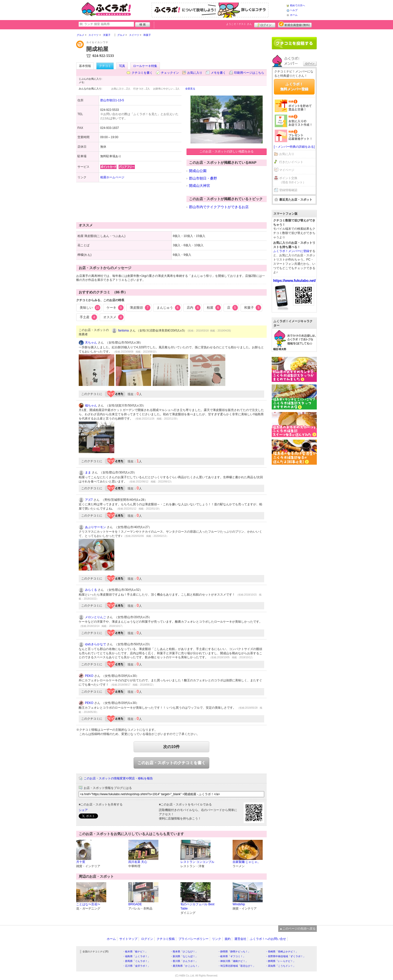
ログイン (265, 24)
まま (88, 472)
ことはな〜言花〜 (88, 904)
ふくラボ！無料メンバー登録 (294, 87)
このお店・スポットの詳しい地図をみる (227, 151)
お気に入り (195, 73)
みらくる (91, 590)
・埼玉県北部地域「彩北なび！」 (237, 966)
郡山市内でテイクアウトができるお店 (219, 207)
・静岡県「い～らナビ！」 (280, 961)
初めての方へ (298, 5)
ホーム (294, 15)
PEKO (89, 676)
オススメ (114, 317)
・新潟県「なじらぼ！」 (184, 956)
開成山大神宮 (200, 186)
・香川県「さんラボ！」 (184, 961)
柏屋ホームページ (112, 177)
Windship (239, 904)
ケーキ (115, 308)
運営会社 (240, 939)
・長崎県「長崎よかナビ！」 (282, 952)
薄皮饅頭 (140, 308)
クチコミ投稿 (166, 939)
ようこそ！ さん (239, 24)
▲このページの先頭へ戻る (298, 929)
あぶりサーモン (95, 527)
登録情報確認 (288, 190)
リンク (217, 939)
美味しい (90, 308)
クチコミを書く (142, 73)
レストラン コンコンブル (197, 862)
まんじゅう (169, 308)
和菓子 (253, 308)
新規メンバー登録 (295, 24)
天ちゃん (91, 343)
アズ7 (89, 500)
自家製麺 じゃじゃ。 (247, 862)
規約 (228, 939)
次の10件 (171, 747)
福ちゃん (91, 405)
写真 (122, 66)
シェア (83, 810)
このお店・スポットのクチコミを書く (171, 763)
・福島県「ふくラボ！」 (136, 956)
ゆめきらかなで (95, 644)
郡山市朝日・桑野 (203, 178)
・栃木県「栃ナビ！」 (135, 952)
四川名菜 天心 (138, 862)
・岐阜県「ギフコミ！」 (232, 956)
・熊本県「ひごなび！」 (184, 952)
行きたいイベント (291, 162)
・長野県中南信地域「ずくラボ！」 (285, 956)
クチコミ (105, 66)
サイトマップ (128, 939)
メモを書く (218, 73)
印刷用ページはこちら (249, 73)
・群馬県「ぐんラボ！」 (136, 961)
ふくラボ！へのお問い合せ (268, 939)
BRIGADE (135, 904)
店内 (194, 308)
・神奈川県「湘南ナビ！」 (233, 961)
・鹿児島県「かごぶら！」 (185, 966)
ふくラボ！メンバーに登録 (291, 251)
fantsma (123, 331)
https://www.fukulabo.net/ (294, 281)
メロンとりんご (95, 617)
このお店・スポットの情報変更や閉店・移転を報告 (118, 778)
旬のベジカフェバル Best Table (197, 906)
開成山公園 (198, 171)
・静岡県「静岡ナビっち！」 (234, 952)
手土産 (88, 317)
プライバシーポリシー (193, 939)
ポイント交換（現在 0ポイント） (292, 180)
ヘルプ (294, 10)
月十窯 (81, 862)
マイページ (287, 170)
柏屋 (214, 308)
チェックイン (170, 73)
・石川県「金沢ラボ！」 (136, 966)
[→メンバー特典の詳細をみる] (294, 147)
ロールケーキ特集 (145, 66)
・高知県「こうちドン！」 (280, 966)
